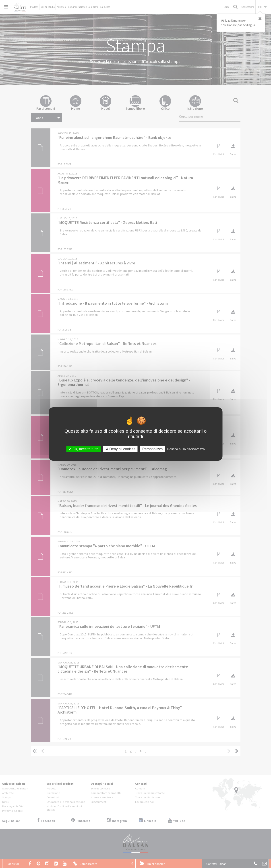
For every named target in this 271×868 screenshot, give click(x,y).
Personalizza (153, 449)
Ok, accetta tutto (84, 449)
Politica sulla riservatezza (186, 449)
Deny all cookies (120, 449)
